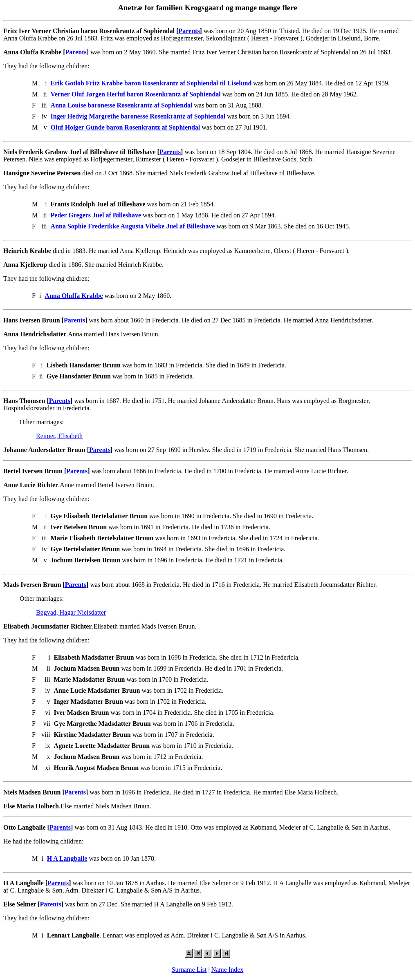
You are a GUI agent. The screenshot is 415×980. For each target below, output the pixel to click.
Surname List (189, 970)
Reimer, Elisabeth (59, 436)
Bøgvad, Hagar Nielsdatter (71, 612)
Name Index (228, 970)
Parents (189, 31)
